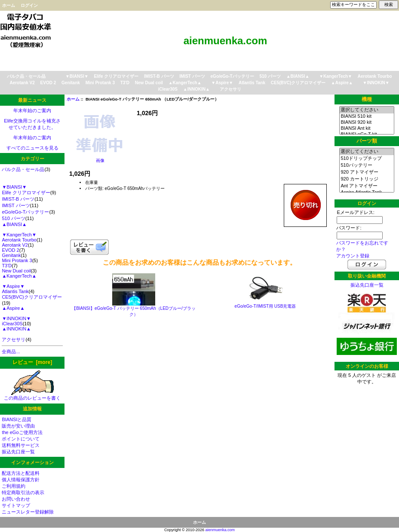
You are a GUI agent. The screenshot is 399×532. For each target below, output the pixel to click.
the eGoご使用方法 (22, 432)
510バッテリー (367, 165)
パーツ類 (367, 141)
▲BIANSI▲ (298, 76)
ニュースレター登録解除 (28, 512)
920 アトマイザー (367, 172)
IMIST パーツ (192, 76)
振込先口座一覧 (18, 452)
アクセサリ (230, 89)
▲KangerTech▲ (185, 83)
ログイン (29, 5)
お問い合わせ (16, 499)
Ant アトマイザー (367, 186)
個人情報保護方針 (21, 480)
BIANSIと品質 (17, 419)
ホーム (9, 5)
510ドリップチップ (367, 159)
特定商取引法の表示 (23, 492)
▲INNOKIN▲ (196, 89)
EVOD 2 (48, 83)
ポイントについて (21, 439)
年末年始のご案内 (32, 110)
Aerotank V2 (22, 83)
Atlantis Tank (252, 83)
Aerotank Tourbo (375, 76)
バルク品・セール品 (26, 76)
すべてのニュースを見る (32, 148)
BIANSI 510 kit (367, 116)
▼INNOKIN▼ (376, 83)
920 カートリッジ (367, 179)
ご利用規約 (14, 486)
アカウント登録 (353, 256)
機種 (367, 99)
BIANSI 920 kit (367, 122)
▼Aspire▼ (222, 83)
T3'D (125, 83)
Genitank (71, 83)
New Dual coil (149, 83)
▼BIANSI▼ (77, 76)
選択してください (367, 110)
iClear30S (168, 89)
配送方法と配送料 (21, 473)
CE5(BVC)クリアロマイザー (298, 83)
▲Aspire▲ (342, 83)
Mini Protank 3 (100, 83)
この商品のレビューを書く (32, 396)
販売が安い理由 (18, 426)
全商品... (11, 352)
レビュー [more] (32, 362)
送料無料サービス (21, 445)
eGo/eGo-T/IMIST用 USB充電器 (265, 306)
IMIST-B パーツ (159, 76)
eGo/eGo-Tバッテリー (232, 76)
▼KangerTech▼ (336, 76)
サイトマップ (16, 505)
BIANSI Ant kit (367, 128)
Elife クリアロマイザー (116, 76)
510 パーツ (270, 76)
